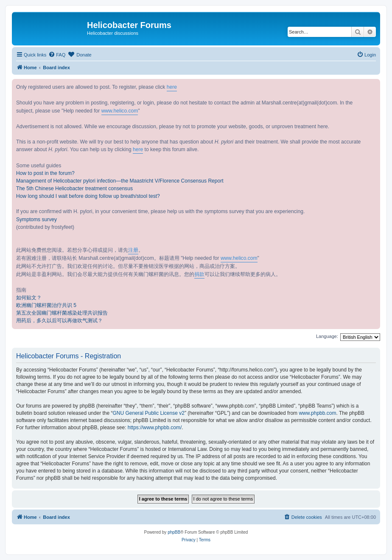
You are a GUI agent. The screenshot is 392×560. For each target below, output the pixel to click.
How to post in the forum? (45, 173)
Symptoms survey (36, 219)
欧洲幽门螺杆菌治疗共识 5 (46, 305)
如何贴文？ (29, 298)
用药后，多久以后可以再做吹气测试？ (59, 321)
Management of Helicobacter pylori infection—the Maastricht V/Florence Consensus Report (120, 181)
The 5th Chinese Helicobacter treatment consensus (74, 189)
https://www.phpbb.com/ (155, 428)
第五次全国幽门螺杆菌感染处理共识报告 (62, 313)
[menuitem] (57, 55)
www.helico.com (120, 111)
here (172, 87)
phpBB (174, 532)
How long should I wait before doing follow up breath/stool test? (88, 196)
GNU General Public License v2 (148, 413)
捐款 (199, 274)
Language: (327, 336)
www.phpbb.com (317, 413)
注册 (133, 250)
